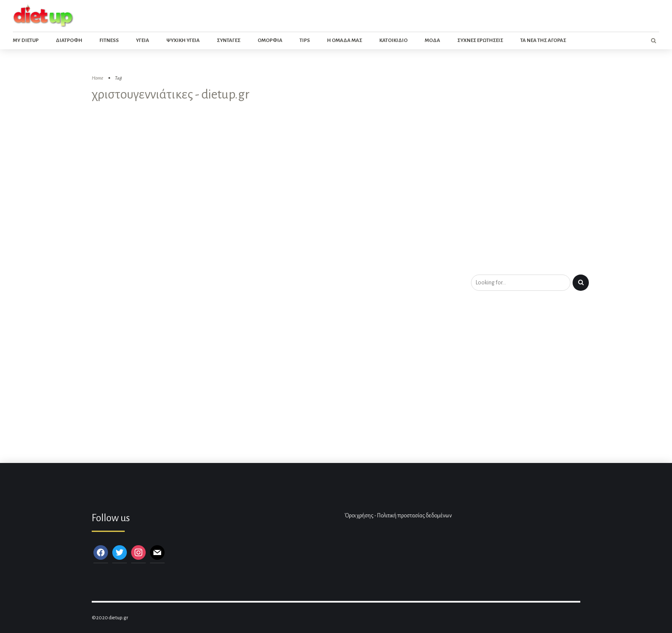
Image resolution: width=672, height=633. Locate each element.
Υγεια (142, 40)
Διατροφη (69, 40)
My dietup (26, 40)
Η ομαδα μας (345, 40)
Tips (305, 40)
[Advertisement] (336, 210)
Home (97, 78)
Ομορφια (270, 40)
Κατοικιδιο (393, 40)
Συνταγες (229, 40)
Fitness (109, 40)
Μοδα (432, 40)
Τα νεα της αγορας (543, 40)
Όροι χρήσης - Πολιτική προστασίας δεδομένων (398, 516)
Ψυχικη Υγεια (183, 40)
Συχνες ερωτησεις (480, 40)
